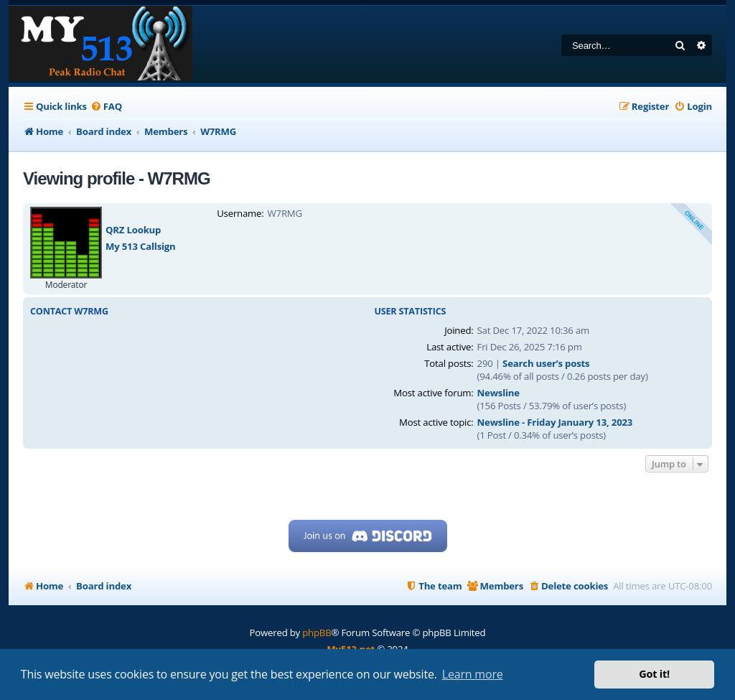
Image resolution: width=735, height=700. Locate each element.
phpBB (317, 633)
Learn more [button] (473, 674)
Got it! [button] (654, 674)
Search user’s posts (546, 363)
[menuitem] (106, 107)
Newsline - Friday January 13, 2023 (555, 422)
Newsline (498, 393)
